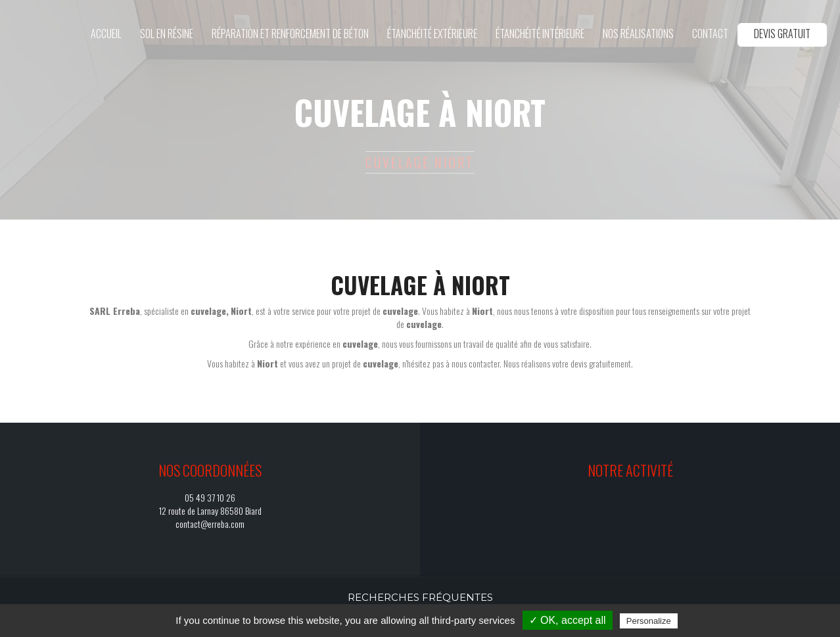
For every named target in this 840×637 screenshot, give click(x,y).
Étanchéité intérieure (540, 34)
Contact (710, 34)
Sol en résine (167, 34)
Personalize (649, 621)
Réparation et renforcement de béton (290, 34)
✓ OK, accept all (568, 620)
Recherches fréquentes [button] (420, 597)
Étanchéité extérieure (432, 34)
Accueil (106, 34)
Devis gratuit (782, 34)
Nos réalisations (638, 34)
